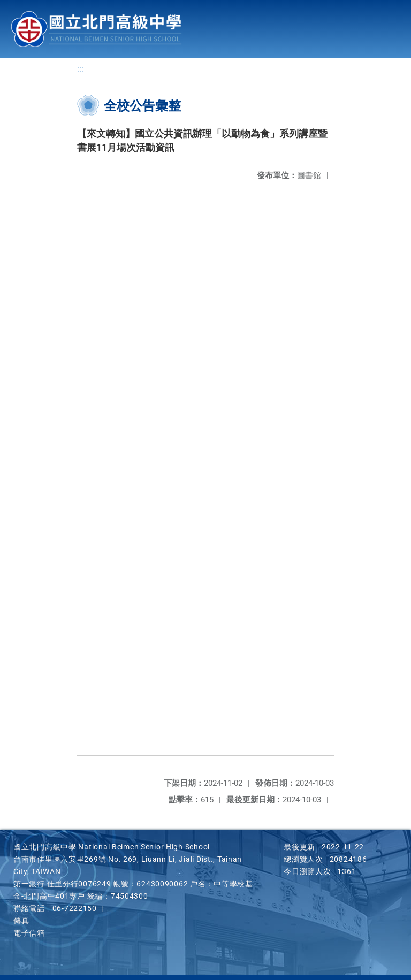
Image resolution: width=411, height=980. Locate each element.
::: (80, 70)
